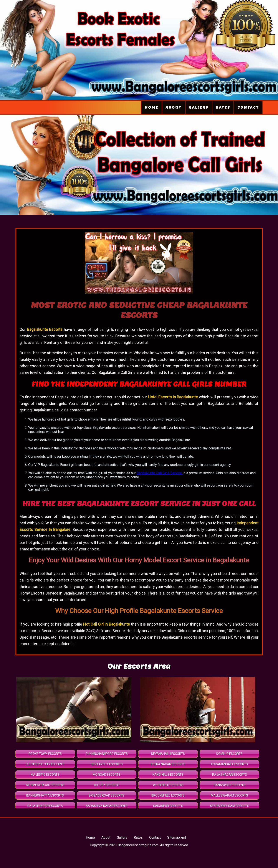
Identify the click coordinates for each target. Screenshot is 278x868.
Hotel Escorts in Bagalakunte (173, 397)
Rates (223, 107)
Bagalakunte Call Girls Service (160, 473)
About (174, 107)
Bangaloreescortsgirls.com (138, 845)
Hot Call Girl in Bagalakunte (107, 624)
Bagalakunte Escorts (45, 329)
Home (151, 107)
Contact (248, 107)
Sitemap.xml (177, 837)
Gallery (199, 107)
